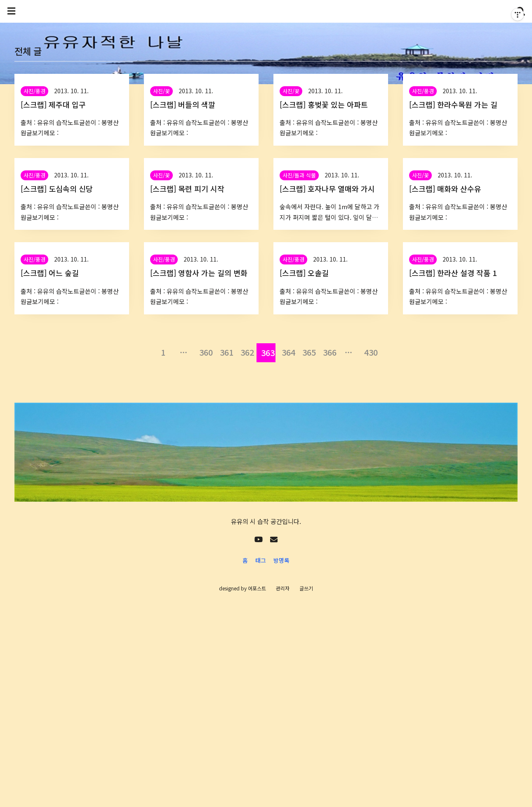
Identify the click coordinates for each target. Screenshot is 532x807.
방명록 (281, 560)
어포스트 (257, 588)
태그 (261, 560)
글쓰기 (306, 588)
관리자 (283, 588)
